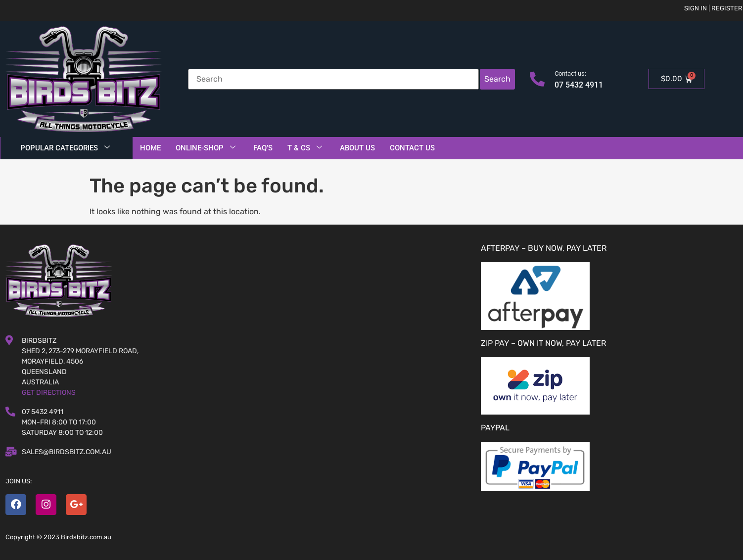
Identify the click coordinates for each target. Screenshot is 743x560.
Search (497, 79)
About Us (357, 148)
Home (150, 148)
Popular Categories (65, 148)
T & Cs (305, 148)
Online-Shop (206, 148)
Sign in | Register (713, 8)
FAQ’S (263, 148)
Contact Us (412, 148)
